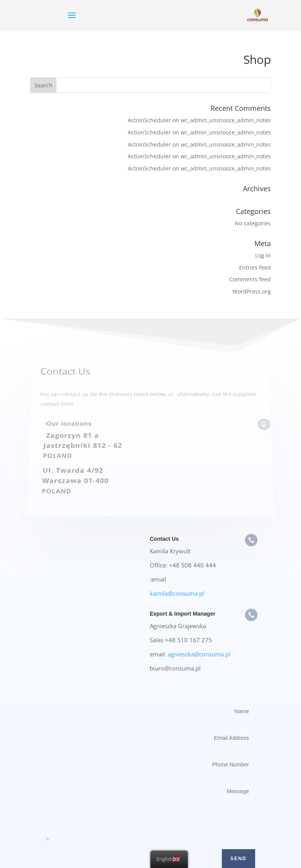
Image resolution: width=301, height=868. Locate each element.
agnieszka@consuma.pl (199, 654)
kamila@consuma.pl (177, 593)
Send (238, 859)
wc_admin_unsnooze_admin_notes (226, 120)
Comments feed (250, 279)
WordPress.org (252, 291)
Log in (263, 255)
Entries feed (255, 267)
